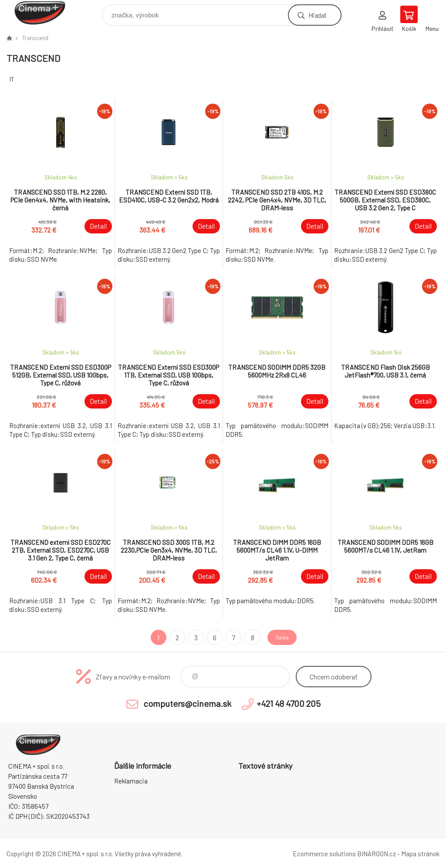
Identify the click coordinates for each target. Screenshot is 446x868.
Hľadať (317, 15)
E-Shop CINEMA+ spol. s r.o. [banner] (45, 13)
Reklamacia (131, 781)
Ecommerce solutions (324, 854)
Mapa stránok (420, 854)
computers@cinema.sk (187, 703)
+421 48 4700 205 (289, 703)
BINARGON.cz (377, 854)
